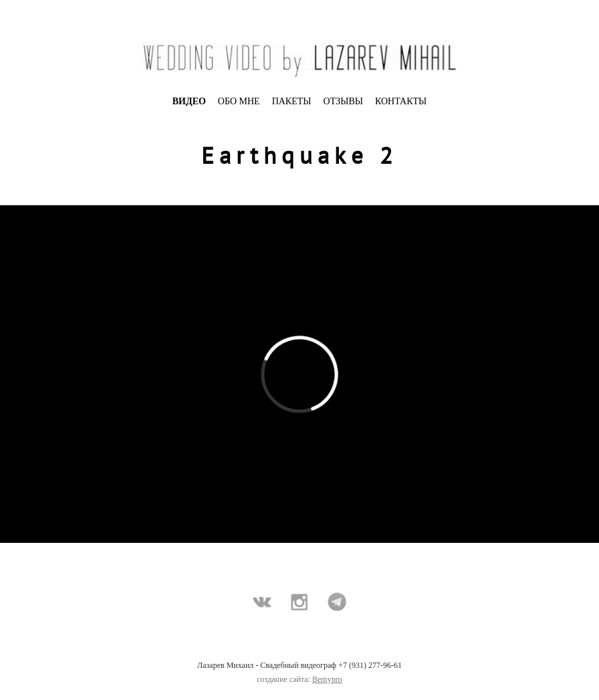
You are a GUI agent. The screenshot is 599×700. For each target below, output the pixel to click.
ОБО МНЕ (239, 101)
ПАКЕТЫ (292, 101)
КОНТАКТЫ (401, 101)
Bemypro (327, 679)
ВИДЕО (189, 101)
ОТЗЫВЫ (343, 101)
